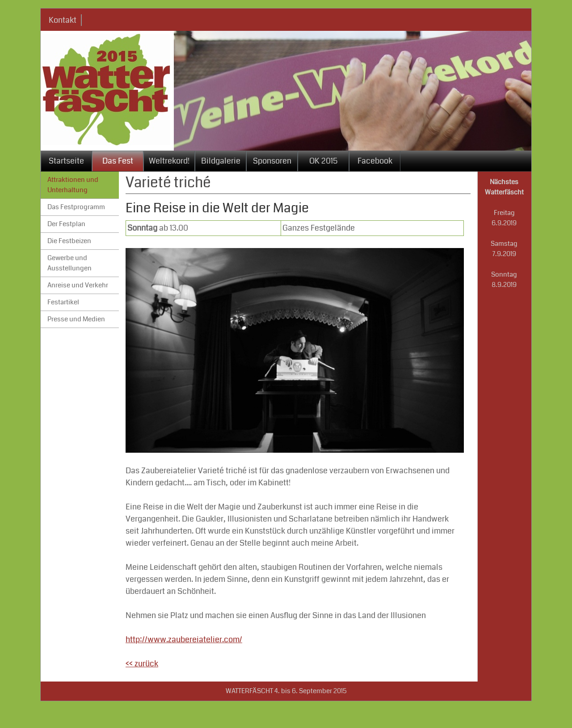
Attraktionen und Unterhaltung (73, 185)
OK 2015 (324, 161)
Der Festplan (66, 224)
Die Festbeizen (69, 241)
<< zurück (142, 664)
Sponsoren (272, 161)
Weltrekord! (169, 161)
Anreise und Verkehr (78, 285)
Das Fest (118, 161)
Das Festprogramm (76, 207)
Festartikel (63, 302)
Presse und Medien (76, 319)
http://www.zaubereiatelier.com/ (184, 640)
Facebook (375, 161)
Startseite (66, 161)
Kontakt (63, 20)
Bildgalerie (221, 161)
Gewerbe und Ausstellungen (69, 263)
